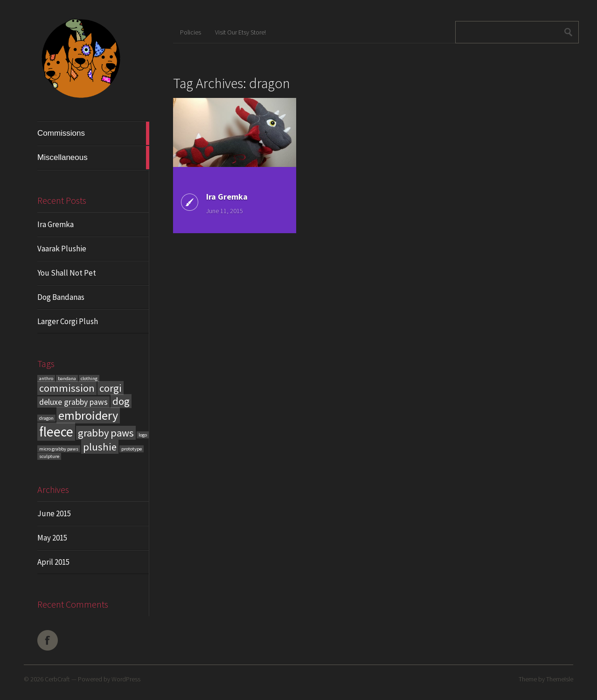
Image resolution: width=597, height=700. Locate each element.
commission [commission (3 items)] (67, 388)
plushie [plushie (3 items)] (100, 447)
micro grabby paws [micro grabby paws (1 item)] (59, 449)
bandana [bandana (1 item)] (67, 378)
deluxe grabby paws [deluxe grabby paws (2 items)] (73, 402)
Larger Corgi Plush (68, 321)
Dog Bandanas (61, 297)
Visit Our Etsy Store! (240, 32)
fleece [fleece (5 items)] (56, 432)
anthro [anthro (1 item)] (46, 378)
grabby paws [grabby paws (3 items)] (106, 433)
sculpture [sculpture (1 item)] (49, 456)
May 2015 (52, 538)
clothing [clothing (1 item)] (89, 378)
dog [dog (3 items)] (121, 401)
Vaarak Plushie (62, 249)
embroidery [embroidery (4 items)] (88, 415)
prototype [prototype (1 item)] (132, 449)
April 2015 (53, 562)
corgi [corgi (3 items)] (111, 388)
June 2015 (54, 513)
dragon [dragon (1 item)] (46, 418)
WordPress (126, 679)
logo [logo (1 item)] (143, 435)
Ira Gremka (56, 224)
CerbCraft (57, 679)
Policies (191, 32)
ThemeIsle (560, 679)
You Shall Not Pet (67, 273)
